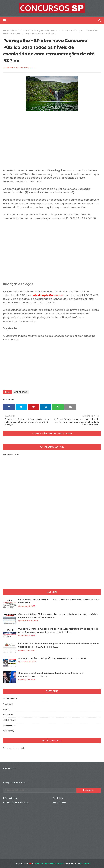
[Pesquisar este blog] (40, 790)
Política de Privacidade (16, 803)
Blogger (85, 864)
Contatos (58, 798)
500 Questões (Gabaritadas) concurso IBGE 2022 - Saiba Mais (52, 658)
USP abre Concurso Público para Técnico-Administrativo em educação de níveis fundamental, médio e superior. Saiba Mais (58, 631)
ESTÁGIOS (9, 731)
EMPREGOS (10, 725)
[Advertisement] (52, 142)
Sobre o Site (59, 803)
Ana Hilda (10, 68)
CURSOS (9, 704)
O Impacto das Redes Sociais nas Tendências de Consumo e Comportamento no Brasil (51, 675)
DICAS (7, 709)
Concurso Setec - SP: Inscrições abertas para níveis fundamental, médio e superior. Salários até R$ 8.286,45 (58, 616)
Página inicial (10, 30)
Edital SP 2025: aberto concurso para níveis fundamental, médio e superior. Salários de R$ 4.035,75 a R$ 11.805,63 (59, 645)
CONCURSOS (25, 30)
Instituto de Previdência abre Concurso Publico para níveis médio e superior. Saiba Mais (59, 601)
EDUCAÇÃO (10, 720)
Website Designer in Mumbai (49, 864)
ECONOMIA (10, 715)
